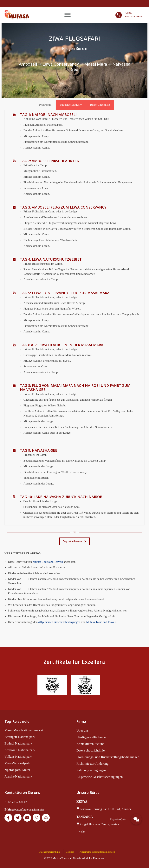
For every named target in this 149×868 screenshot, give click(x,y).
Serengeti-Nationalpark (20, 737)
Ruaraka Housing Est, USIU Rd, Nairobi (106, 809)
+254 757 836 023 (18, 802)
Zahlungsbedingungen (91, 770)
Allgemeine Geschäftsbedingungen (100, 777)
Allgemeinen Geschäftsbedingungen (59, 622)
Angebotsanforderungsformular (26, 810)
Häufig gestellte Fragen (92, 737)
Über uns (82, 731)
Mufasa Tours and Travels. (102, 622)
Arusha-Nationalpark (18, 776)
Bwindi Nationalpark (18, 743)
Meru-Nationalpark (17, 763)
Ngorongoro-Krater (17, 770)
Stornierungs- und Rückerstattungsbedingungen (108, 757)
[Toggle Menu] (68, 15)
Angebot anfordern (74, 541)
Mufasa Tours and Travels (48, 562)
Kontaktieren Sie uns (90, 744)
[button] (136, 819)
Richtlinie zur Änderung (92, 764)
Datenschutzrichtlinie (91, 750)
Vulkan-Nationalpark (18, 757)
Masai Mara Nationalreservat (24, 730)
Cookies (70, 852)
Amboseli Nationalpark (20, 750)
